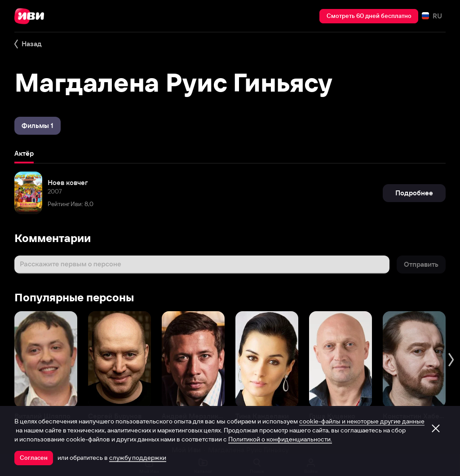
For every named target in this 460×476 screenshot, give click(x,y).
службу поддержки (138, 458)
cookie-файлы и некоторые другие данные (362, 421)
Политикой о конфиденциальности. (280, 439)
